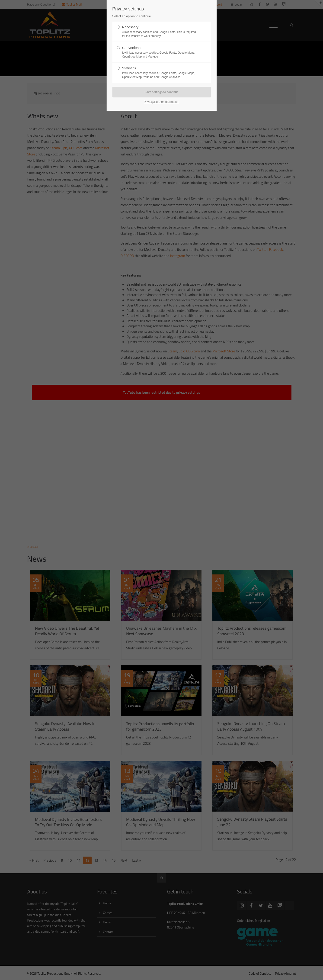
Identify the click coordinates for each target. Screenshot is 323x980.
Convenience (160, 52)
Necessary (160, 32)
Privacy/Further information (161, 102)
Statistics (160, 73)
